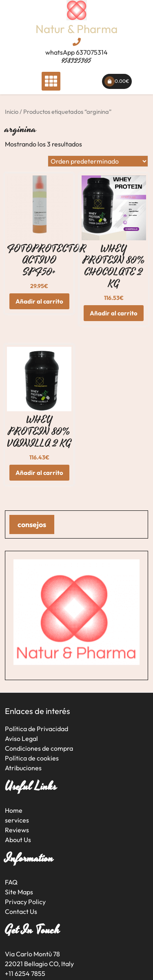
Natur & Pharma (76, 29)
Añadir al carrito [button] (39, 301)
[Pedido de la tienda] (98, 161)
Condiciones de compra (39, 748)
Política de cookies (32, 758)
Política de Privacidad (37, 729)
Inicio (12, 112)
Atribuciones (23, 768)
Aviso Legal (21, 738)
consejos (32, 524)
